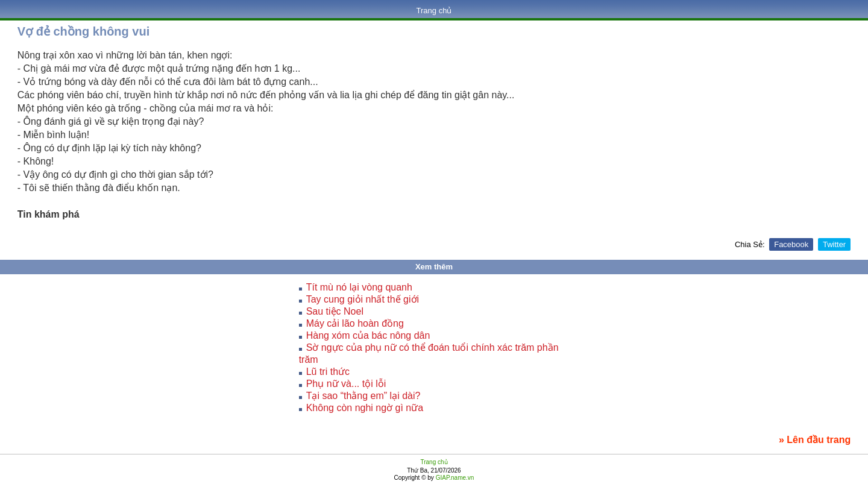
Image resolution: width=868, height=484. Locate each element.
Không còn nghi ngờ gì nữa (365, 408)
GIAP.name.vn (454, 478)
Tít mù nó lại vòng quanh (359, 287)
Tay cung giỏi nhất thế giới (363, 299)
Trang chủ (434, 11)
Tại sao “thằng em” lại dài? (363, 396)
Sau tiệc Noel (335, 311)
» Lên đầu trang (815, 440)
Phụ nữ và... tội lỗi (346, 384)
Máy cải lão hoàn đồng (355, 323)
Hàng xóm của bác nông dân (368, 335)
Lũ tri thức (328, 372)
